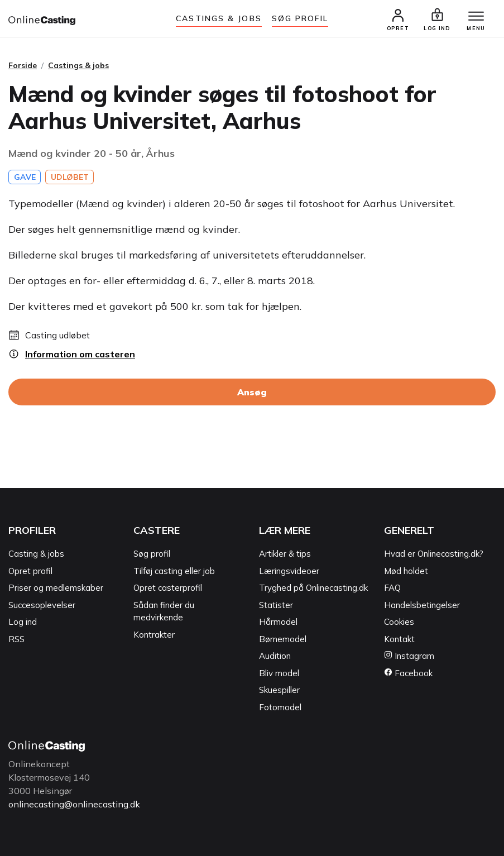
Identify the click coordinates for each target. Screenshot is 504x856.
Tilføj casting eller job (174, 571)
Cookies (399, 622)
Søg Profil (300, 18)
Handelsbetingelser (422, 605)
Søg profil (152, 554)
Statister (276, 605)
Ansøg (252, 392)
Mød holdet (406, 571)
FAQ (392, 588)
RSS (16, 639)
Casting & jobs (36, 554)
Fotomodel (280, 707)
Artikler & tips (285, 554)
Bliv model (279, 673)
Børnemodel (283, 639)
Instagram (409, 656)
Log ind (23, 622)
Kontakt (399, 639)
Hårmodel (278, 622)
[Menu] (476, 17)
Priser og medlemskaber (56, 588)
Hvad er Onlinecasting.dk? (434, 554)
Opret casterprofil (168, 588)
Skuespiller (279, 690)
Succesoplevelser (42, 605)
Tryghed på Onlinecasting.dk (313, 588)
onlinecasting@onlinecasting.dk (74, 804)
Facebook (408, 673)
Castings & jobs (219, 18)
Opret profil (30, 571)
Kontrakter (154, 635)
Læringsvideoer (289, 571)
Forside (23, 65)
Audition (275, 656)
